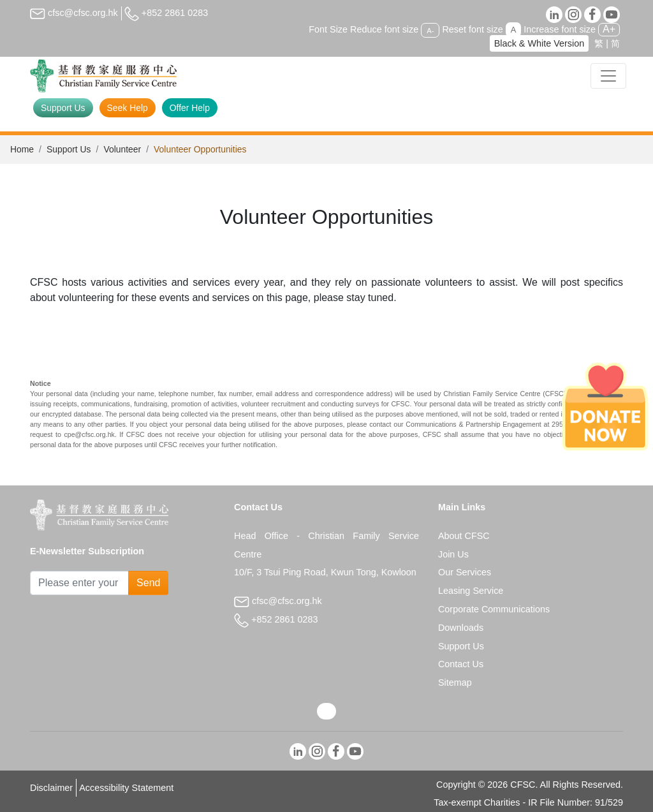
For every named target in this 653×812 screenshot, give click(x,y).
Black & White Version (539, 43)
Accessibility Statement (126, 788)
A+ (609, 29)
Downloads (461, 628)
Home (22, 149)
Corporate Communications (494, 609)
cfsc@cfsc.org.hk (74, 13)
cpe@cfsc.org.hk (89, 434)
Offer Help (190, 108)
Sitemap (455, 683)
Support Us (63, 108)
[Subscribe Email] (79, 583)
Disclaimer (51, 788)
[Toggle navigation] (608, 76)
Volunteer (122, 149)
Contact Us (461, 664)
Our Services (465, 572)
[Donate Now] (605, 406)
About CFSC (464, 536)
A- (430, 30)
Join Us (453, 554)
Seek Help (128, 108)
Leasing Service (471, 591)
